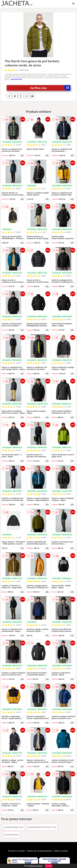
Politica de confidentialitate (39, 851)
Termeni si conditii (16, 851)
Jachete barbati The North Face (42, 827)
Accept (49, 866)
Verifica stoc (50, 88)
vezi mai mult (16, 79)
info (22, 155)
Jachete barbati (12, 835)
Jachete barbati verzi (14, 827)
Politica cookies (61, 851)
